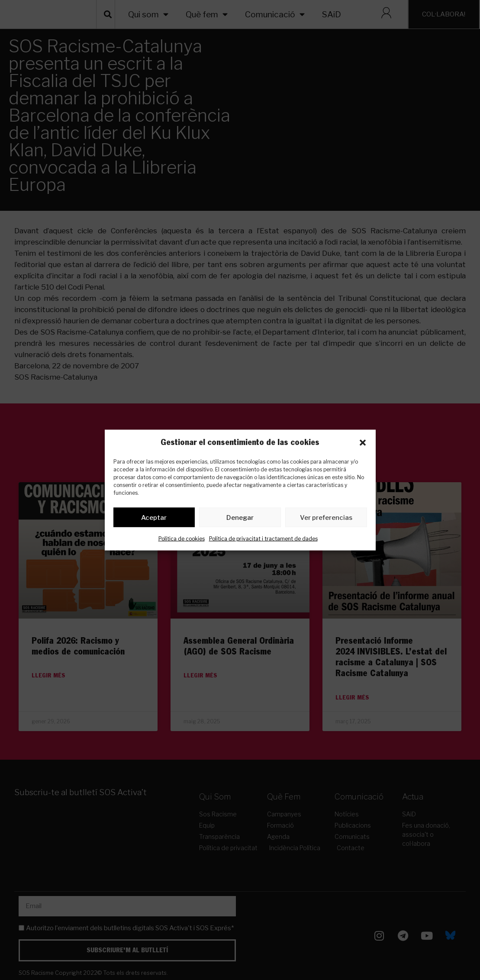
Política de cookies (182, 540)
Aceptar (154, 519)
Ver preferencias (326, 519)
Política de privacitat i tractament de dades (263, 540)
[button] (363, 443)
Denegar (240, 519)
